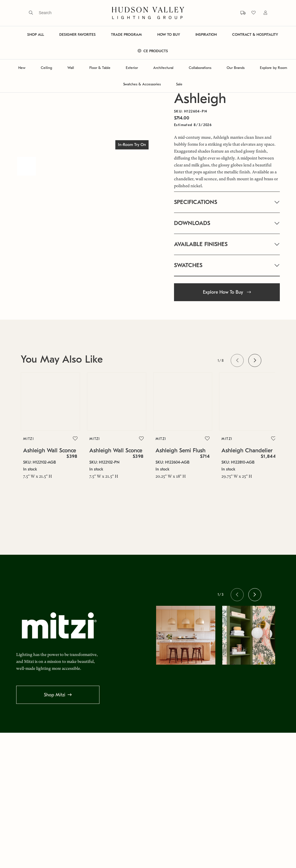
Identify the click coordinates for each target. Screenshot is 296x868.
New (22, 68)
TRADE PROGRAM (126, 34)
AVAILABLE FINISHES (201, 244)
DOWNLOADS (192, 223)
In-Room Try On (132, 145)
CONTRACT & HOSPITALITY (255, 34)
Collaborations (200, 68)
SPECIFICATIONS (196, 202)
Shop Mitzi (55, 695)
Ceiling (46, 68)
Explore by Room (273, 68)
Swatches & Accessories (142, 84)
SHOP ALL (36, 34)
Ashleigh (200, 99)
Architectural (163, 68)
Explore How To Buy (227, 292)
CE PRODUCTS (153, 51)
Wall (71, 68)
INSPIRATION (206, 34)
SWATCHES (188, 265)
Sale (179, 84)
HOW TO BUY (169, 34)
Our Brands (236, 68)
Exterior (132, 68)
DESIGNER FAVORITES (77, 34)
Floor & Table (100, 68)
